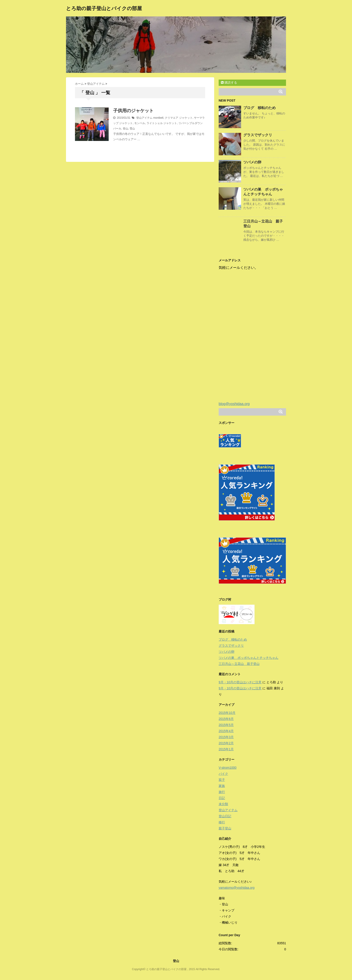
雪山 (132, 129)
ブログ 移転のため (260, 108)
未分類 (223, 804)
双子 (222, 780)
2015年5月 (226, 725)
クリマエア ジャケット (179, 118)
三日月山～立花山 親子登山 (239, 664)
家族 (222, 786)
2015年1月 (226, 749)
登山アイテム (144, 118)
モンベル (140, 123)
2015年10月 (227, 713)
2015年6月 (226, 719)
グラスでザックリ (258, 135)
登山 (125, 129)
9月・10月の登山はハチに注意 (240, 682)
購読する (229, 82)
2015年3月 (226, 737)
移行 (222, 822)
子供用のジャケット (133, 111)
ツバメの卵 (252, 162)
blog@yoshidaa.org (234, 404)
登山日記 (225, 816)
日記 (222, 798)
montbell (158, 118)
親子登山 (225, 828)
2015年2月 (226, 743)
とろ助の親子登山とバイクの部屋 (104, 8)
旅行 (222, 792)
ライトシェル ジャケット (162, 123)
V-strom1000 (228, 768)
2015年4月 (226, 731)
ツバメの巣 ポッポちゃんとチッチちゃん (249, 658)
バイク (223, 774)
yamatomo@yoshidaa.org (237, 888)
